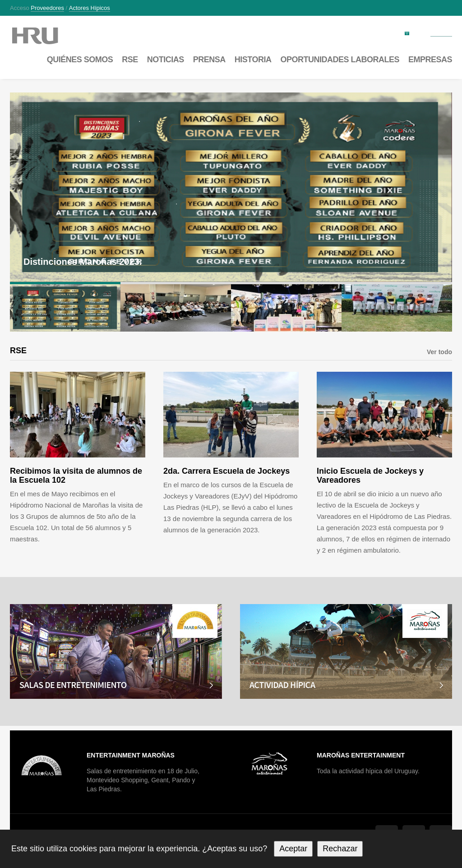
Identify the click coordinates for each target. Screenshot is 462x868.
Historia (253, 60)
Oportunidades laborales (340, 60)
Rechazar (340, 849)
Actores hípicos (90, 8)
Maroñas (44, 36)
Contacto (441, 33)
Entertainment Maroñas (131, 755)
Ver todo (439, 352)
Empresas (430, 60)
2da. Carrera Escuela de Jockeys (226, 471)
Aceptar (293, 849)
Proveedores (47, 8)
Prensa (209, 60)
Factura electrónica (378, 33)
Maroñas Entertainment (361, 755)
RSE (130, 60)
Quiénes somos (80, 60)
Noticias (166, 60)
